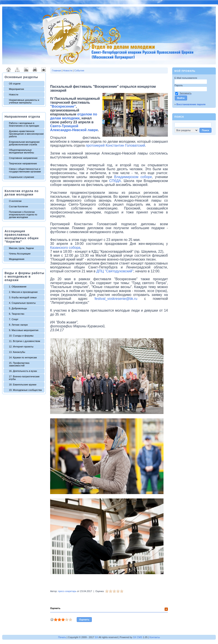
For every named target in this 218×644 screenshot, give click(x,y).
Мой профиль (185, 71)
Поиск (179, 117)
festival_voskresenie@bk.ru (116, 299)
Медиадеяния (17, 259)
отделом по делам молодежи (74, 116)
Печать (62, 637)
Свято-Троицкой (64, 126)
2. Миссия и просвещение (23, 292)
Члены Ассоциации (20, 254)
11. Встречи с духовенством (25, 341)
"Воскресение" (63, 106)
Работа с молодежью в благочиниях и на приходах (24, 124)
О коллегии (15, 201)
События (79, 70)
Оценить (55, 608)
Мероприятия (16, 89)
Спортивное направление (23, 158)
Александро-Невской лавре (74, 130)
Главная (56, 70)
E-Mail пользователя (186, 78)
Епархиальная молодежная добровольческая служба (24, 143)
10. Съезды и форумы (21, 336)
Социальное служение (22, 177)
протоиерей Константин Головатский (115, 145)
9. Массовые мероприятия (24, 330)
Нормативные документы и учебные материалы (24, 101)
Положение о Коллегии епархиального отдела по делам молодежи (23, 215)
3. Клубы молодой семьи (23, 297)
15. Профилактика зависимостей (19, 364)
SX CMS (138, 637)
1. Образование (18, 287)
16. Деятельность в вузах (23, 371)
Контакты (155, 637)
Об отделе (15, 84)
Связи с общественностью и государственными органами (25, 170)
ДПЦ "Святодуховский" (115, 271)
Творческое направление (23, 163)
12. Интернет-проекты (21, 347)
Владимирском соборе (133, 177)
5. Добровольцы (18, 308)
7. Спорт (14, 319)
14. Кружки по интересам (23, 357)
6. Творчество (17, 314)
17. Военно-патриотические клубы (24, 378)
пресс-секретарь (67, 591)
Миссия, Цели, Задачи (21, 248)
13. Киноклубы (17, 352)
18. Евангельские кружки (23, 385)
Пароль (179, 85)
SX (96, 637)
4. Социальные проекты (22, 303)
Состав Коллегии (18, 206)
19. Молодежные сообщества (25, 390)
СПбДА (115, 181)
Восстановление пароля (191, 104)
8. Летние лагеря (18, 325)
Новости (14, 94)
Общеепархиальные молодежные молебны (21, 151)
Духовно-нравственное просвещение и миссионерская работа (26, 134)
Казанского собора (65, 248)
